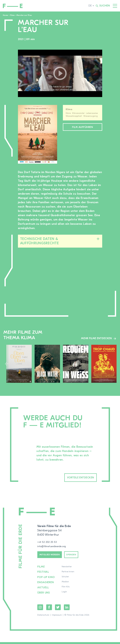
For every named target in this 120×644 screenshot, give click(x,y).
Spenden (79, 557)
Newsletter (67, 570)
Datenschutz (43, 617)
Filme (12, 15)
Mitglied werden (53, 557)
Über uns (44, 595)
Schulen (66, 580)
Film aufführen (83, 128)
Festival (43, 575)
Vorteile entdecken (74, 478)
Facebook (49, 609)
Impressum (57, 617)
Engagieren (46, 585)
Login (65, 595)
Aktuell (43, 590)
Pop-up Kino (46, 580)
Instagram (40, 609)
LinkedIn (67, 609)
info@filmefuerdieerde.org (55, 547)
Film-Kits (66, 590)
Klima (69, 109)
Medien (66, 585)
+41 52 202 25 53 (49, 543)
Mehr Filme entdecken (95, 338)
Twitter (58, 609)
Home (5, 15)
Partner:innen (69, 575)
